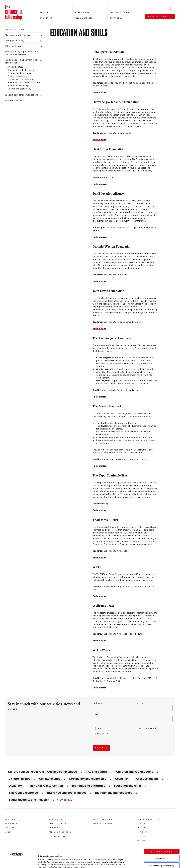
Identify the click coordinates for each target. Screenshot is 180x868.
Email (95, 714)
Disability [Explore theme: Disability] (15, 786)
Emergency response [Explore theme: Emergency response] (23, 793)
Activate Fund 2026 (14, 100)
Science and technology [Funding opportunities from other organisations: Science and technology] (19, 89)
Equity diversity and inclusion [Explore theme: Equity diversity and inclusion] (29, 800)
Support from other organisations (22, 95)
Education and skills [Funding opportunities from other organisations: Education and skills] (17, 76)
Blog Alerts (102, 734)
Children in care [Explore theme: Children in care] (20, 779)
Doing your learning (15, 41)
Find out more (99, 92)
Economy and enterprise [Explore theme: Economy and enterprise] (88, 786)
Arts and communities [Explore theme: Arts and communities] (62, 772)
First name (98, 703)
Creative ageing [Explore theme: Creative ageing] (147, 779)
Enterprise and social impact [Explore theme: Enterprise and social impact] (66, 793)
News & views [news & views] (56, 819)
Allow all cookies (162, 831)
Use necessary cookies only (162, 845)
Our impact (46, 18)
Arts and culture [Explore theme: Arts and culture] (97, 772)
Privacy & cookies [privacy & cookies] (103, 824)
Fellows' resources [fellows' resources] (16, 30)
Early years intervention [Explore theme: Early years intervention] (47, 786)
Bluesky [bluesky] (141, 824)
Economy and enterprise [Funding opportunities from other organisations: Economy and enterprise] (20, 73)
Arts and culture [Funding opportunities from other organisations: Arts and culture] (15, 67)
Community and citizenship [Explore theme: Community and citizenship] (88, 779)
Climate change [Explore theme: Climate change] (50, 779)
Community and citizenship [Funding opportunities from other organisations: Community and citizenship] (21, 70)
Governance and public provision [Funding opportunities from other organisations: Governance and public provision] (24, 83)
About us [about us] (10, 819)
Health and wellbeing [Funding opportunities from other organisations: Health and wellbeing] (18, 86)
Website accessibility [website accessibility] (105, 819)
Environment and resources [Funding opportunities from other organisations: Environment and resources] (21, 79)
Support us (116, 18)
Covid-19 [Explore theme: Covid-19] (121, 779)
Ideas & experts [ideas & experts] (58, 824)
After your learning (14, 46)
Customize (162, 838)
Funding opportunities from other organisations (21, 61)
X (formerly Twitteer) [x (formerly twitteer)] (148, 819)
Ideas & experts (84, 18)
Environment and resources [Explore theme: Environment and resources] (113, 793)
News (100, 728)
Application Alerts (148, 728)
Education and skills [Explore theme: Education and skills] (128, 786)
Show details (41, 859)
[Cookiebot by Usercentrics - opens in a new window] (16, 834)
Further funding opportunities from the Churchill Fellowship (22, 53)
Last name (140, 703)
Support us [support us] (11, 824)
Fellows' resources (121, 13)
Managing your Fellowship (18, 35)
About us (45, 13)
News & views (82, 13)
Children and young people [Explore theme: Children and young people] (135, 772)
